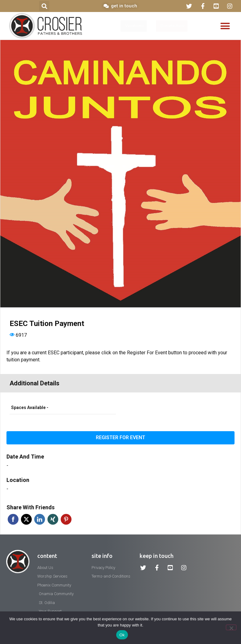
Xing (53, 519)
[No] (231, 627)
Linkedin (40, 519)
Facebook (13, 519)
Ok (122, 635)
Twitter (26, 519)
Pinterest (66, 519)
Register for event (120, 437)
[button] (44, 6)
